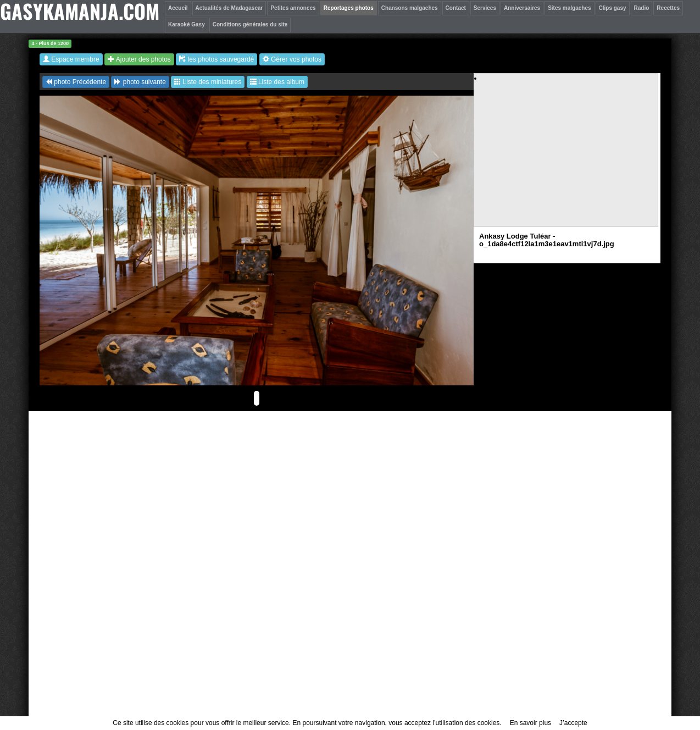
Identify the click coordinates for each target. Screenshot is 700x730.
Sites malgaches (569, 8)
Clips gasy (613, 8)
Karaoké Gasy (187, 24)
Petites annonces (293, 8)
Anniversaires (522, 8)
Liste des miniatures (208, 82)
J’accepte (573, 723)
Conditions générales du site (250, 24)
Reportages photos (349, 8)
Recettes (668, 8)
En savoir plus (530, 723)
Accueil (178, 8)
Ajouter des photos (139, 59)
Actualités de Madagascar (229, 8)
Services (485, 8)
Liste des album (277, 82)
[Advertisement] (566, 160)
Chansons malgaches (410, 8)
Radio (642, 8)
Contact (456, 8)
